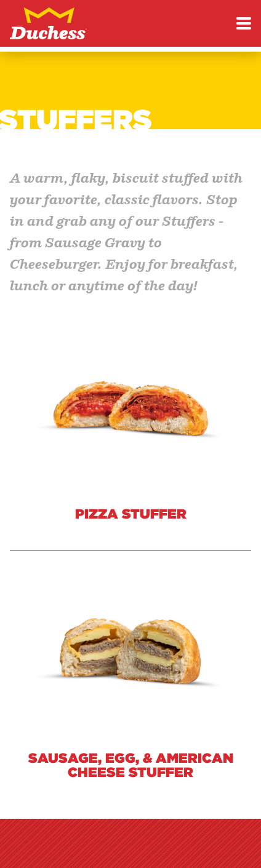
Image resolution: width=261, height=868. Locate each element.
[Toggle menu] (244, 23)
